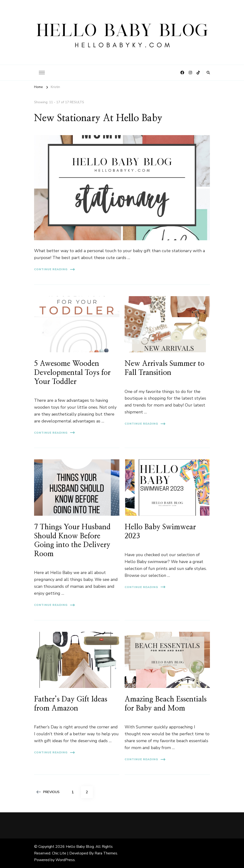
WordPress (65, 860)
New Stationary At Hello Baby (98, 118)
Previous (48, 792)
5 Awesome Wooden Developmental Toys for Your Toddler (72, 373)
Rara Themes (106, 853)
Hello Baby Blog (80, 847)
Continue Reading (54, 269)
